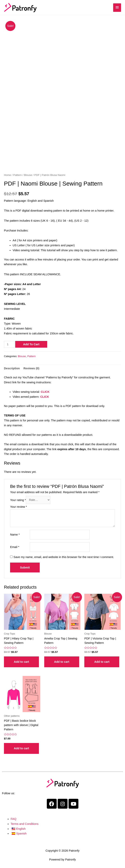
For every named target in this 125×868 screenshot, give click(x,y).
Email (15, 547)
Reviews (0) (31, 368)
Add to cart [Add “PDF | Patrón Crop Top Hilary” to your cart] (21, 662)
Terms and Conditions (25, 824)
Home (8, 175)
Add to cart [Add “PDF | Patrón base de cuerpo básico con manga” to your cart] (21, 748)
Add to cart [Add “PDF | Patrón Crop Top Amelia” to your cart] (62, 662)
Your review (18, 507)
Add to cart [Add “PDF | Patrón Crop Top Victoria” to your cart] (102, 662)
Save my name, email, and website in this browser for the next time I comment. (64, 557)
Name (15, 535)
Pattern (17, 175)
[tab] (12, 368)
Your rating (18, 500)
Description (12, 368)
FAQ (14, 819)
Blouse (28, 175)
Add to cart (31, 344)
